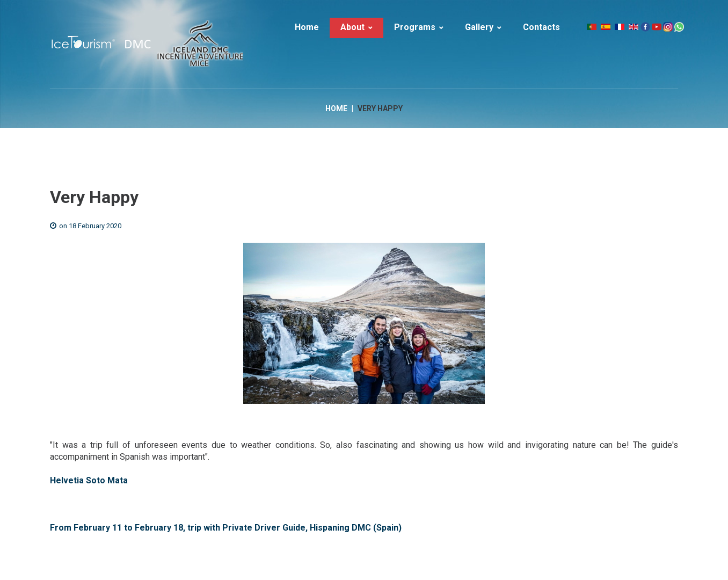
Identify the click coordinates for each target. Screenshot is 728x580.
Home (336, 108)
